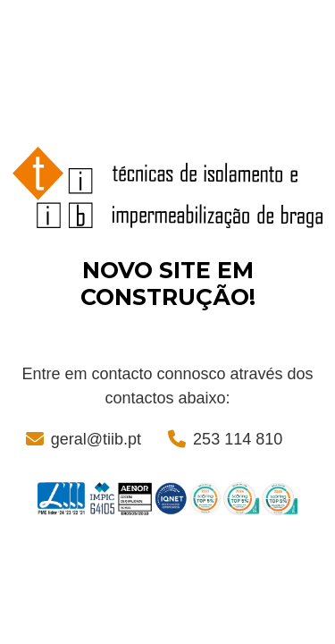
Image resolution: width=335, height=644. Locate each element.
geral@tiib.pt (96, 439)
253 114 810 (238, 439)
